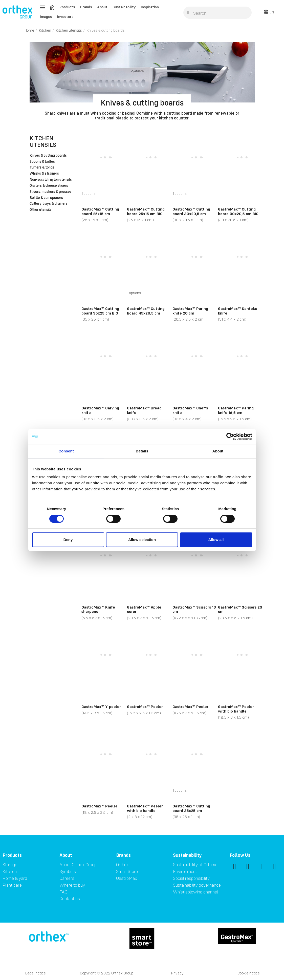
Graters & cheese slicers (49, 186)
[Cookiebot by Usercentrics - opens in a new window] (230, 436)
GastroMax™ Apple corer (144, 609)
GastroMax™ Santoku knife (238, 311)
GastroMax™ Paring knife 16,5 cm (236, 410)
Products (67, 7)
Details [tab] (142, 451)
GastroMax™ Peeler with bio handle (236, 709)
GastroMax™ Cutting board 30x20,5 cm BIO (238, 211)
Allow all (216, 540)
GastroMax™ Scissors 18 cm (194, 609)
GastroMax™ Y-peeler (101, 706)
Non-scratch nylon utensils (51, 180)
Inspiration (150, 7)
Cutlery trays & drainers (49, 204)
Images (46, 17)
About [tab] (218, 451)
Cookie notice (249, 973)
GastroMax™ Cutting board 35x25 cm (191, 808)
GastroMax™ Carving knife (100, 410)
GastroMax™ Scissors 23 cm (240, 609)
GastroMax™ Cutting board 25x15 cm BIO (146, 211)
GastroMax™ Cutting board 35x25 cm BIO (100, 311)
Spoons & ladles (42, 162)
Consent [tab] (66, 451)
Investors (65, 17)
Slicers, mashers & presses (51, 192)
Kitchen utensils (43, 141)
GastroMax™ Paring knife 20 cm (190, 311)
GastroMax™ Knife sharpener (98, 609)
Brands (86, 7)
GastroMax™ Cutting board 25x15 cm (100, 211)
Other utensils (41, 210)
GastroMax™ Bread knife (144, 410)
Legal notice (36, 973)
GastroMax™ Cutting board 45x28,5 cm (146, 311)
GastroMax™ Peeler (145, 706)
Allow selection (142, 540)
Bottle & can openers (46, 198)
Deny (68, 540)
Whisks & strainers (44, 174)
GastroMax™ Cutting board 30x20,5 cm (191, 211)
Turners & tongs (42, 168)
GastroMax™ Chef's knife (190, 410)
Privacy (177, 973)
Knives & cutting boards (48, 156)
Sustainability (124, 7)
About (102, 7)
